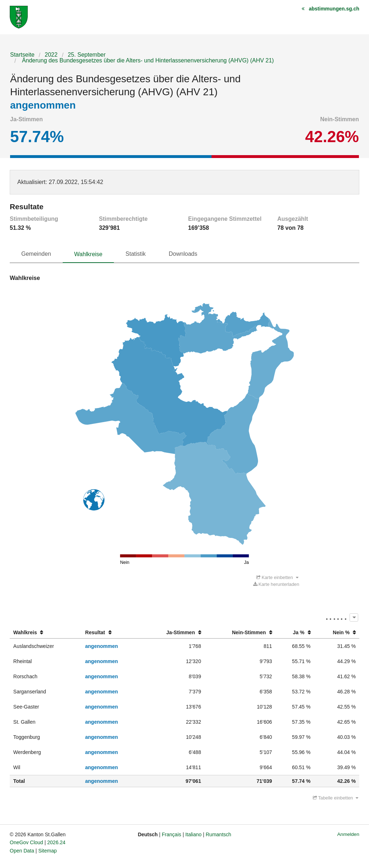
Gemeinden (36, 254)
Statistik (135, 254)
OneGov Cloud (26, 842)
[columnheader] (46, 633)
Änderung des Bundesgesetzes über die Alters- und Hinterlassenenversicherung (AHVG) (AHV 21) (147, 60)
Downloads (183, 254)
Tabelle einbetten (335, 798)
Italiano (193, 834)
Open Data (22, 851)
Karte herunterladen (276, 584)
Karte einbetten (277, 577)
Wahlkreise (88, 254)
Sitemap (47, 851)
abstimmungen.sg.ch (334, 9)
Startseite (22, 55)
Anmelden (348, 834)
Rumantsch (219, 834)
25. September (87, 55)
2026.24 (56, 842)
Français (172, 834)
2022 (51, 55)
